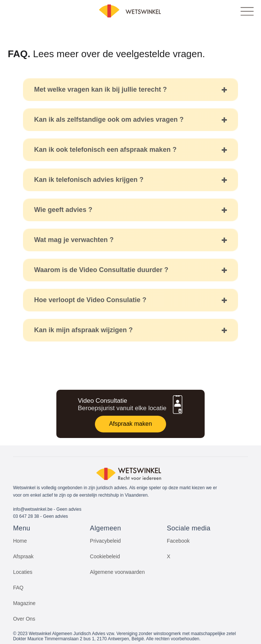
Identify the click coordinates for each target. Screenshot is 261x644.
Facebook (178, 541)
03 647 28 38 (26, 516)
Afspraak (23, 556)
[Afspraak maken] (130, 424)
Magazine (24, 603)
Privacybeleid (105, 541)
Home (20, 541)
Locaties (23, 572)
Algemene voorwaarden (118, 572)
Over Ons (24, 619)
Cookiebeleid (105, 556)
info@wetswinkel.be (33, 509)
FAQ (18, 588)
